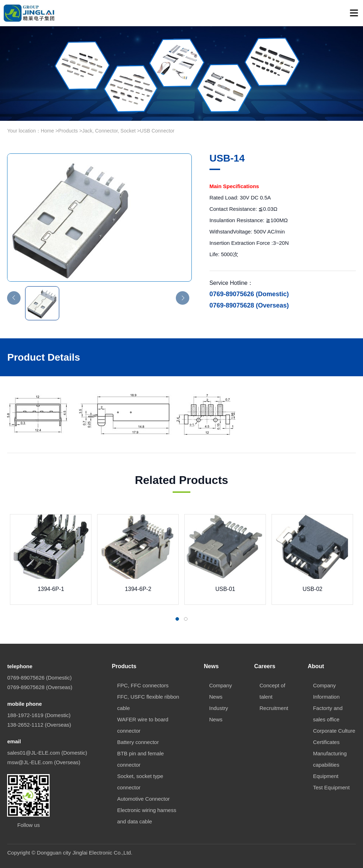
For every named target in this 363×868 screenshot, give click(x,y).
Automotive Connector (143, 799)
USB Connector (157, 131)
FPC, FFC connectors (143, 685)
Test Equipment (331, 787)
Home (47, 131)
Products (68, 131)
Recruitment (274, 708)
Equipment (326, 776)
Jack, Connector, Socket (109, 131)
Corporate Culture (334, 731)
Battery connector (138, 742)
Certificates (326, 742)
